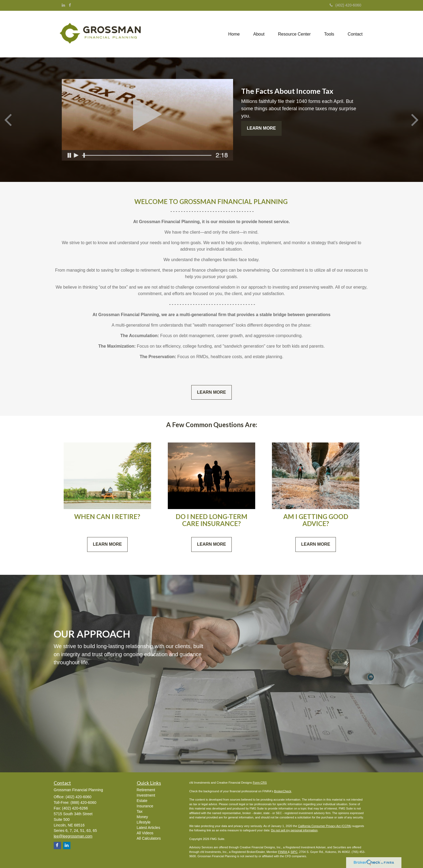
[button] (259, 34)
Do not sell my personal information (294, 830)
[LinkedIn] (63, 5)
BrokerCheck (283, 791)
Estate (142, 801)
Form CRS (260, 783)
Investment (146, 795)
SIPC (294, 852)
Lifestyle (144, 822)
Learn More (261, 128)
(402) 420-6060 (345, 5)
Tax (140, 811)
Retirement (146, 790)
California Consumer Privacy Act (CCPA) (325, 826)
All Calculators (149, 838)
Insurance (145, 806)
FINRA (283, 852)
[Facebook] (70, 5)
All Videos (145, 833)
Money (142, 817)
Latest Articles (149, 828)
